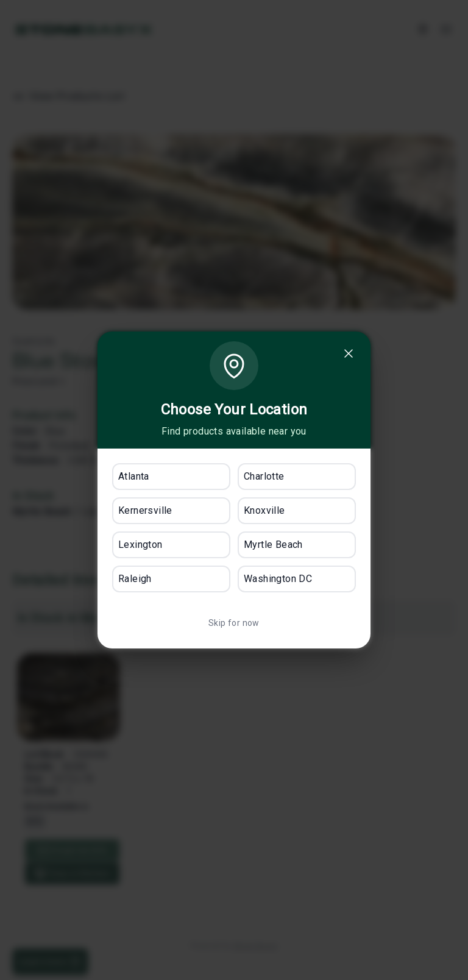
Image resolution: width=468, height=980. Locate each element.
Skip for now (234, 623)
